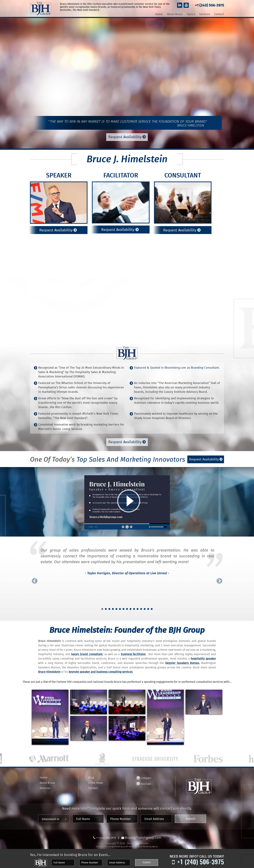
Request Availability (127, 137)
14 (148, 607)
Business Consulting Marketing (109, 843)
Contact (219, 14)
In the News (96, 781)
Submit (199, 817)
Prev (35, 579)
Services (205, 14)
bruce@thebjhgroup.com (144, 835)
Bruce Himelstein (49, 670)
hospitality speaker (203, 657)
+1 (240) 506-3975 (208, 6)
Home (159, 14)
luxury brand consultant (87, 652)
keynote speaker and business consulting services (101, 670)
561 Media (130, 843)
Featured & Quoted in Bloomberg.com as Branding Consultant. (177, 366)
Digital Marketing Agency (147, 843)
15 (152, 607)
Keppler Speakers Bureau (182, 661)
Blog (91, 775)
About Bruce (175, 14)
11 (138, 607)
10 (134, 607)
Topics (191, 14)
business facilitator (133, 652)
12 (141, 607)
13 (145, 607)
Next (219, 579)
